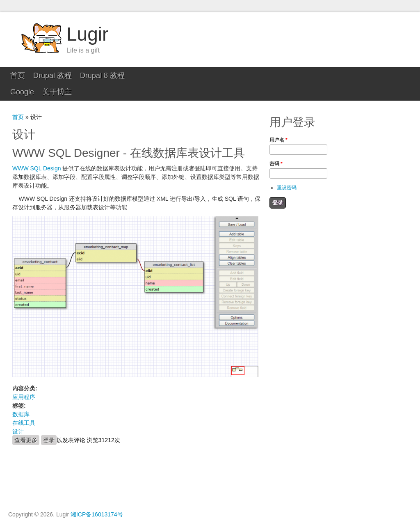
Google (145, 76)
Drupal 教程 (52, 76)
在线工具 (24, 406)
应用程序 (24, 381)
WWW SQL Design (37, 152)
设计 (18, 415)
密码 (276, 147)
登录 (49, 424)
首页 (18, 76)
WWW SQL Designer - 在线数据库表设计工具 (129, 136)
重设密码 (287, 171)
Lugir (87, 34)
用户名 (278, 124)
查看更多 (27, 423)
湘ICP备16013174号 (97, 498)
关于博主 (180, 76)
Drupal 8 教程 (102, 76)
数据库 (21, 398)
